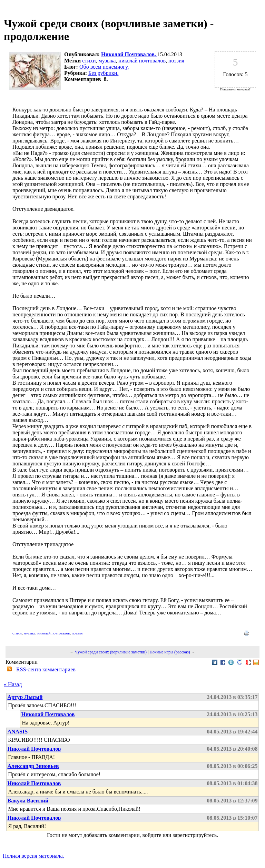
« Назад (13, 684)
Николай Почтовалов (48, 714)
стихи (89, 61)
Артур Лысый (25, 697)
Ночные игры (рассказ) (170, 652)
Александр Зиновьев (33, 766)
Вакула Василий (28, 801)
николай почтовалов (142, 61)
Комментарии (22, 662)
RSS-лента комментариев (45, 669)
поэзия (176, 61)
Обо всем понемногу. (104, 67)
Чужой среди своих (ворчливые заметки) (111, 652)
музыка (107, 61)
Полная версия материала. (33, 856)
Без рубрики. (103, 73)
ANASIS (17, 732)
